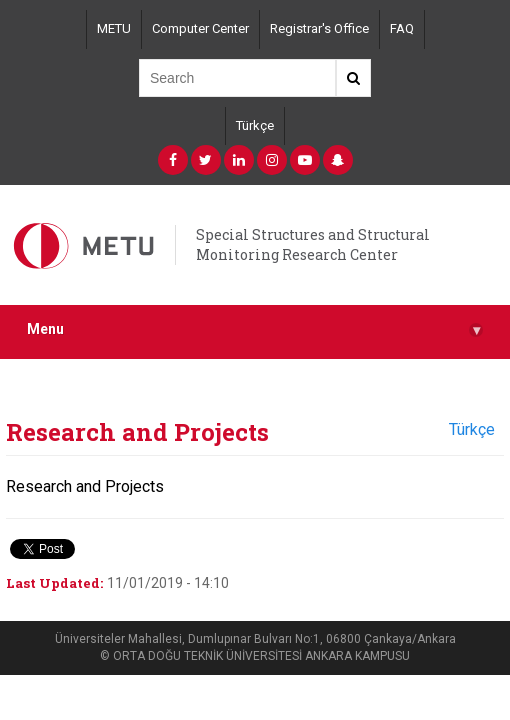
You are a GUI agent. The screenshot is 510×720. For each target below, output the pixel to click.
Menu (255, 329)
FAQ (402, 28)
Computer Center (200, 28)
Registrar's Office (319, 28)
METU (114, 28)
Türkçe (255, 125)
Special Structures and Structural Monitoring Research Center (313, 244)
